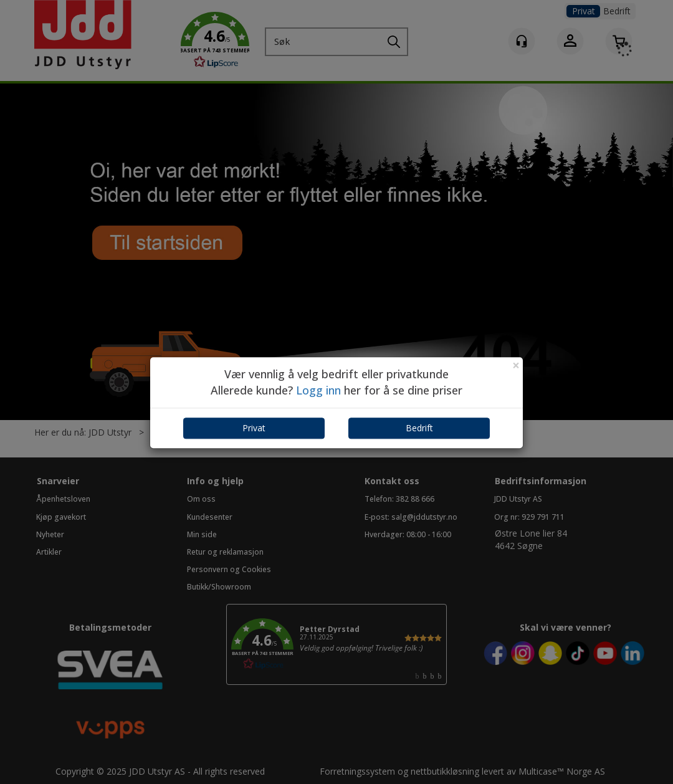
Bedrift (419, 428)
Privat (254, 428)
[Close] (516, 366)
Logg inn (318, 390)
